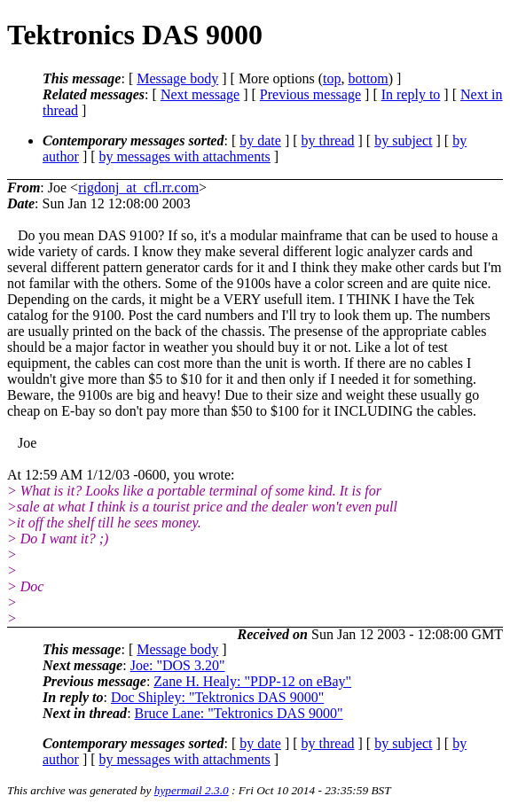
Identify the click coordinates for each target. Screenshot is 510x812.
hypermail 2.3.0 (192, 790)
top (332, 78)
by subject (403, 141)
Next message (200, 94)
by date (260, 141)
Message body (177, 78)
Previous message (310, 94)
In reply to (411, 94)
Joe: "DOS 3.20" (178, 665)
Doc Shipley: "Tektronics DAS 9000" (217, 697)
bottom (368, 78)
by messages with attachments (185, 156)
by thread (328, 141)
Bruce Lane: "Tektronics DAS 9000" (239, 713)
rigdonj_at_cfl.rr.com (138, 187)
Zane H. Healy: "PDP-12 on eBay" (252, 681)
